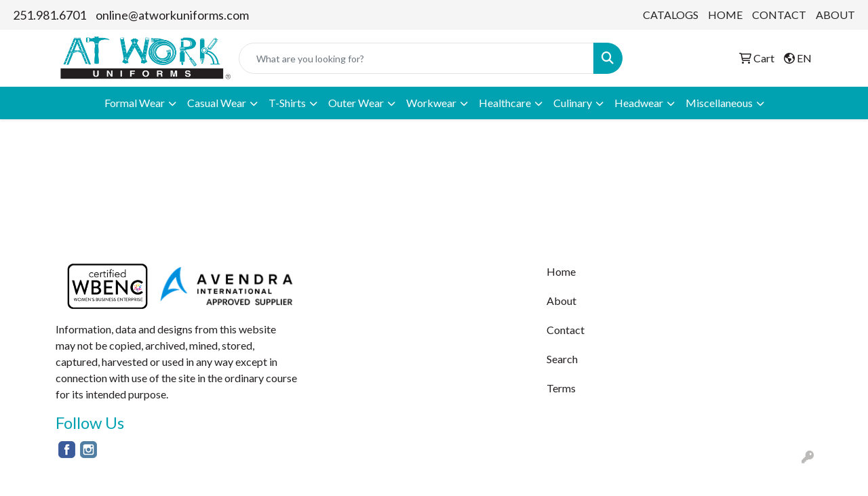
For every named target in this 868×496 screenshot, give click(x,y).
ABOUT (835, 15)
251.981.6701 (50, 15)
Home (561, 271)
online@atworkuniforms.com (172, 15)
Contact (566, 330)
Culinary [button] (573, 103)
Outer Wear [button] (356, 103)
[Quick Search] (416, 58)
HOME (725, 15)
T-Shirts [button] (287, 103)
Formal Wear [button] (135, 103)
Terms (561, 388)
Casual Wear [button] (217, 103)
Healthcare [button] (505, 103)
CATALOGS (671, 15)
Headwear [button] (639, 103)
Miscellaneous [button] (719, 103)
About (561, 301)
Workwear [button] (431, 103)
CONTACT (779, 15)
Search (562, 359)
